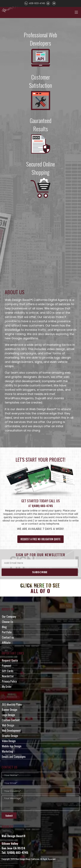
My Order (7, 686)
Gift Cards (8, 671)
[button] (76, 12)
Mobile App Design (12, 746)
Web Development (11, 730)
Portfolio (7, 632)
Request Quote (10, 660)
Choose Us (7, 622)
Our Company (9, 616)
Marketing (7, 751)
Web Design (8, 725)
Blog (4, 627)
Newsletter (8, 676)
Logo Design (8, 715)
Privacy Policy (9, 681)
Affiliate (6, 643)
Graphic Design (10, 736)
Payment (7, 666)
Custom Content (11, 720)
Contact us (8, 637)
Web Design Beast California (27, 859)
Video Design (9, 741)
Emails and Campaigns (14, 757)
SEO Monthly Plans (12, 704)
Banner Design (10, 710)
